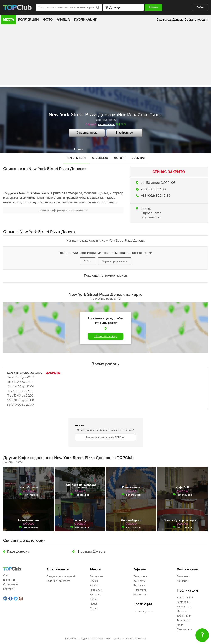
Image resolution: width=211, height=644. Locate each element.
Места (9, 19)
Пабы (93, 604)
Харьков (98, 639)
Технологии (184, 620)
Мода (180, 625)
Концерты (139, 581)
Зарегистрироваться (115, 261)
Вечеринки (140, 576)
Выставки (139, 586)
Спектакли (140, 590)
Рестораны (96, 576)
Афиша (63, 19)
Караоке (95, 586)
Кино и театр (184, 607)
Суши (93, 608)
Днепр (118, 639)
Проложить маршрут (105, 299)
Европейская (151, 213)
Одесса (86, 639)
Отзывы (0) (100, 158)
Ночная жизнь (186, 598)
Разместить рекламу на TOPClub (105, 437)
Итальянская (151, 217)
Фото (48, 19)
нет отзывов (106, 124)
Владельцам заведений (61, 576)
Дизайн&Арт (184, 616)
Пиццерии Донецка (91, 551)
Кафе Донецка (18, 551)
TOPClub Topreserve (58, 581)
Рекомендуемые (143, 611)
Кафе (98, 120)
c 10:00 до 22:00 (153, 189)
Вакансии (9, 580)
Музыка (182, 611)
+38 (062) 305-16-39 (156, 196)
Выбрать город (195, 20)
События (138, 158)
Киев (108, 639)
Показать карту (106, 336)
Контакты (9, 589)
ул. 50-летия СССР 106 (158, 183)
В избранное (124, 133)
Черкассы (140, 639)
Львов (128, 639)
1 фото (78, 149)
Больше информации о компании (63, 210)
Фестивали (140, 595)
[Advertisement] (105, 56)
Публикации (86, 19)
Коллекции (28, 19)
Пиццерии (110, 120)
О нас (7, 575)
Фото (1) (120, 158)
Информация (76, 158)
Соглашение (11, 584)
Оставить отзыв (87, 133)
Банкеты (95, 595)
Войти (200, 7)
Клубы (94, 581)
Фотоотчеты (187, 569)
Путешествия (185, 629)
